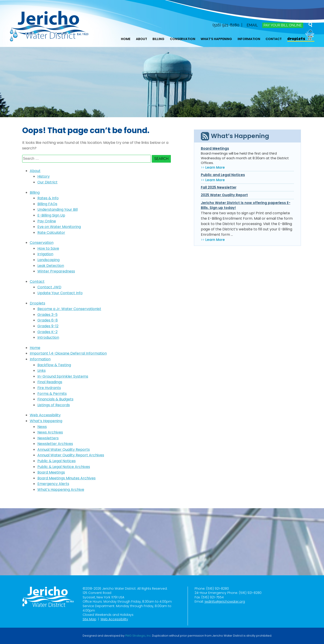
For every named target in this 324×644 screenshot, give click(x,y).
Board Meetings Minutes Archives (67, 478)
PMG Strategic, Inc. (138, 636)
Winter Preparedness (56, 271)
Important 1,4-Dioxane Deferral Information (68, 353)
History (44, 176)
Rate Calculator (51, 233)
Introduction (48, 337)
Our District (47, 182)
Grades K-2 (47, 332)
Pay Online (47, 221)
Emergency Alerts (53, 484)
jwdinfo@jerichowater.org (225, 601)
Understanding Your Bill (58, 209)
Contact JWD (49, 287)
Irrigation (45, 254)
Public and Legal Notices (223, 175)
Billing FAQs (47, 204)
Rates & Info (48, 198)
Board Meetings (51, 472)
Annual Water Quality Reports (64, 450)
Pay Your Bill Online (282, 25)
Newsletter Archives (55, 444)
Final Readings (50, 382)
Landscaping (48, 260)
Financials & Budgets (55, 399)
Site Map (89, 619)
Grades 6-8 (48, 320)
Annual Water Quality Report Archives (71, 455)
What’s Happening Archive (61, 490)
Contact (274, 39)
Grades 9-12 (48, 326)
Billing (158, 39)
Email (250, 25)
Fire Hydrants (49, 388)
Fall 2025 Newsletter (219, 187)
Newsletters (48, 438)
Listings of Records (54, 405)
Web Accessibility (45, 415)
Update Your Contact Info (60, 293)
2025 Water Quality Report (224, 195)
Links (42, 371)
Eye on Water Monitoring (59, 227)
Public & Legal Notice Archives (64, 467)
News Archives (50, 432)
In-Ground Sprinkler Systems (63, 376)
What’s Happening (216, 39)
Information (249, 39)
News (42, 427)
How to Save (48, 248)
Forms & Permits (52, 394)
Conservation (183, 39)
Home (126, 39)
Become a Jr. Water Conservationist (69, 309)
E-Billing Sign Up (51, 215)
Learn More (215, 167)
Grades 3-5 (47, 315)
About (142, 39)
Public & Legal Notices (57, 461)
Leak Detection (51, 266)
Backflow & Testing (54, 365)
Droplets (296, 39)
